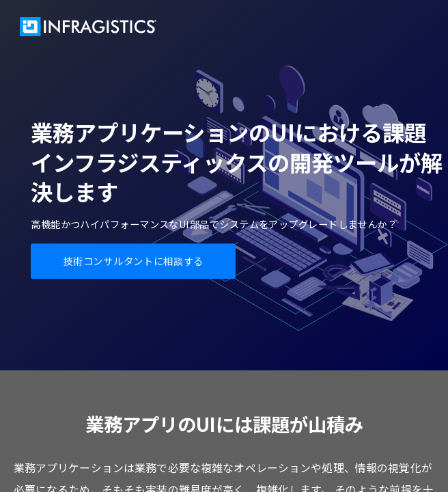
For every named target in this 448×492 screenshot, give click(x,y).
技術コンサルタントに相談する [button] (133, 261)
